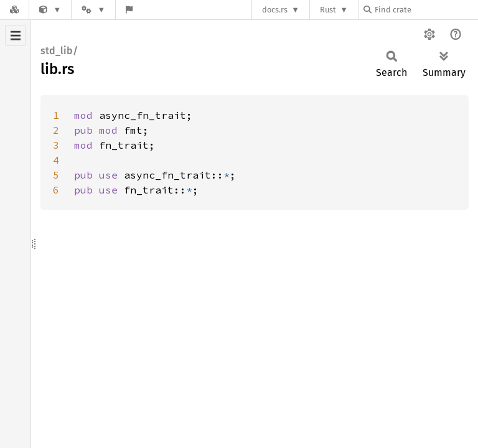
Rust (328, 10)
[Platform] (93, 10)
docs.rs (275, 10)
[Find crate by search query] (426, 10)
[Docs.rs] (14, 10)
